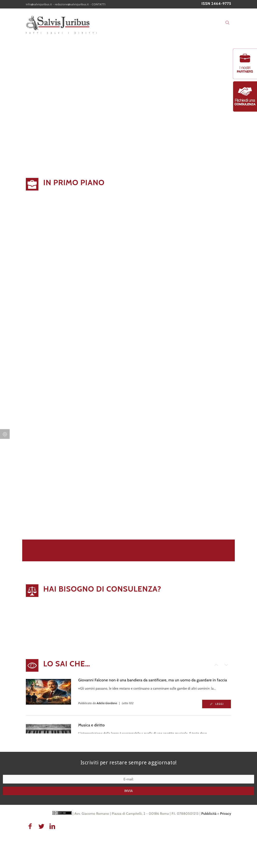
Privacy (226, 814)
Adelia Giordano (107, 703)
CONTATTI (99, 4)
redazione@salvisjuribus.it (72, 4)
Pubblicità (209, 814)
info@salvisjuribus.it (39, 4)
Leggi (220, 704)
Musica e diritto (92, 725)
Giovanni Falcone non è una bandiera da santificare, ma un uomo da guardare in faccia (153, 680)
